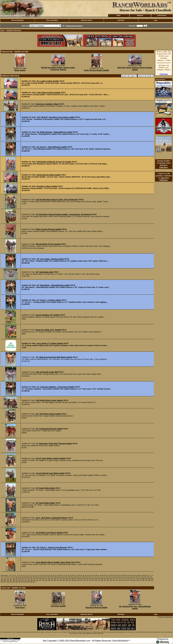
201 (52, 580)
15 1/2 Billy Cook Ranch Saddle (49, 533)
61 (129, 575)
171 (117, 579)
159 (81, 579)
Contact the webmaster (165, 617)
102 (66, 577)
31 (64, 575)
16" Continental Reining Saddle (49, 429)
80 (16, 577)
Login (155, 20)
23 (49, 575)
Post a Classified (52, 20)
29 (60, 575)
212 (84, 580)
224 (120, 580)
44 (92, 575)
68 (144, 575)
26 (54, 575)
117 (110, 577)
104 (71, 577)
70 (148, 575)
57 (120, 575)
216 (96, 580)
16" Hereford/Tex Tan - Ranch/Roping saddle (135, 607)
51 (107, 575)
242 (20, 582)
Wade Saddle (20, 70)
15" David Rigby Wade (45, 488)
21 (45, 575)
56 (118, 575)
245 (28, 582)
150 (55, 579)
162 (90, 579)
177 (134, 579)
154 (67, 579)
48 (101, 575)
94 (46, 577)
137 (17, 579)
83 (23, 577)
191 (22, 580)
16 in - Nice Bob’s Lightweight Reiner (52, 518)
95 (49, 577)
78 (12, 577)
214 (90, 580)
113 (98, 577)
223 (117, 580)
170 (114, 579)
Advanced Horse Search (74, 26)
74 (4, 577)
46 (96, 575)
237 (5, 582)
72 (152, 575)
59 (124, 575)
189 (17, 580)
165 (99, 579)
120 (119, 577)
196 (37, 580)
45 (94, 575)
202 (55, 580)
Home (119, 15)
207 (70, 580)
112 (95, 577)
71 (150, 575)
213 (87, 580)
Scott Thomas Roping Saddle (97, 70)
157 (76, 579)
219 (105, 580)
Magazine (140, 15)
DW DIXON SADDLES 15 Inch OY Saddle (54, 162)
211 (81, 580)
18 (39, 575)
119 (116, 577)
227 (129, 580)
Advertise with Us (86, 20)
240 (14, 582)
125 (133, 577)
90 (38, 577)
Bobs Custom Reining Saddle (48, 229)
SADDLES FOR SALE (14, 30)
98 (55, 577)
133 (5, 579)
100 (60, 577)
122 (124, 577)
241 (17, 582)
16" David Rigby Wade (45, 503)
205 (64, 580)
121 (122, 577)
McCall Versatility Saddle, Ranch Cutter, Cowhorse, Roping (58, 69)
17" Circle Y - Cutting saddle (49, 300)
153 (64, 579)
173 (123, 579)
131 (151, 577)
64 (135, 575)
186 (8, 580)
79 (14, 577)
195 (34, 580)
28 (58, 575)
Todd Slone (20, 607)
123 (127, 577)
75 (6, 577)
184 (2, 580)
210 (78, 580)
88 (34, 577)
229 (134, 580)
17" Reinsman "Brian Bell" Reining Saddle (54, 444)
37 (77, 575)
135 (11, 579)
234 (149, 580)
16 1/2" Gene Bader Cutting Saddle (51, 458)
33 (69, 575)
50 (105, 575)
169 (111, 579)
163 (93, 579)
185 (5, 580)
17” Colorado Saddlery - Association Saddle (56, 387)
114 (101, 577)
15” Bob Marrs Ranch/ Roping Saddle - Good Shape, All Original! (64, 214)
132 (2, 579)
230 (137, 580)
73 (1, 577)
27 (56, 575)
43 (90, 575)
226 (126, 580)
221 (111, 580)
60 (126, 575)
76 (8, 577)
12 (26, 575)
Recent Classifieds (18, 20)
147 (46, 579)
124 (130, 577)
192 (25, 580)
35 (73, 575)
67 (141, 575)
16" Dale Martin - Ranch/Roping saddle (53, 285)
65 (137, 575)
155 (70, 579)
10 (21, 575)
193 (28, 580)
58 (122, 575)
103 (69, 577)
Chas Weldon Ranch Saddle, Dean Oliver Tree (55, 562)
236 (2, 582)
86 (29, 577)
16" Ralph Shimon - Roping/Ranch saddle (55, 132)
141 (28, 579)
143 (34, 579)
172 (120, 579)
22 (47, 575)
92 (42, 577)
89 (36, 577)
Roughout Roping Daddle (97, 607)
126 (136, 577)
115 (104, 577)
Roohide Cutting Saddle (47, 186)
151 (58, 579)
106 (77, 577)
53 (111, 575)
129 (145, 577)
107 (80, 577)
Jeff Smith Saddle (58, 606)
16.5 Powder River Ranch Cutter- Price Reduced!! (57, 200)
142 (31, 579)
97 (53, 577)
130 (148, 577)
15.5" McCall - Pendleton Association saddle (56, 117)
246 (31, 582)
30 (62, 575)
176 (131, 579)
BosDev (5, 642)
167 (105, 579)
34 (71, 575)
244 (25, 582)
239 (11, 582)
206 (67, 580)
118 (113, 577)
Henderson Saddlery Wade (47, 104)
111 (92, 577)
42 (88, 575)
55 (116, 575)
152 (61, 579)
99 (57, 577)
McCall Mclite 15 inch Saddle (48, 244)
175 (129, 579)
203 (58, 580)
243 (22, 582)
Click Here (164, 74)
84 (25, 577)
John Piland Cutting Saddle (48, 93)
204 (61, 580)
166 (102, 579)
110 (89, 577)
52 (109, 575)
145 (40, 579)
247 (34, 582)
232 (143, 580)
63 (133, 575)
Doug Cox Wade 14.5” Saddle (48, 330)
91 (40, 577)
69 (146, 575)
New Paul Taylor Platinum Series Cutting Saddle (135, 69)
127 (139, 577)
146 (43, 579)
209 (76, 580)
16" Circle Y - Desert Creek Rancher (52, 547)
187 (11, 580)
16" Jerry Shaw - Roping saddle (50, 259)
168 (108, 579)
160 (84, 579)
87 (31, 577)
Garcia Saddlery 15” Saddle (48, 315)
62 (131, 575)
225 (123, 580)
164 (96, 579)
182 (149, 579)
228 (131, 580)
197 (40, 580)
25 (51, 575)
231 (140, 580)
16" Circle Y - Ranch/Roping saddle (52, 147)
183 (152, 579)
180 (143, 579)
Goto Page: (4, 575)
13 (28, 575)
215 (93, 580)
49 (103, 575)
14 (30, 575)
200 (49, 580)
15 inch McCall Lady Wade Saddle (50, 473)
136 (14, 579)
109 (86, 577)
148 (49, 579)
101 (63, 577)
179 (140, 579)
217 (99, 580)
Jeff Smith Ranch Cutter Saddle (49, 400)
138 (20, 579)
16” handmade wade (45, 272)
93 (44, 577)
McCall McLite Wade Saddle (49, 175)
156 (73, 579)
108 (83, 577)
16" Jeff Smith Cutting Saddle (48, 414)
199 (46, 580)
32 (66, 575)
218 (102, 580)
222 (114, 580)
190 (20, 580)
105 (74, 577)
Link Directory (162, 15)
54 (114, 575)
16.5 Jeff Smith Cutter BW (47, 372)
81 (19, 577)
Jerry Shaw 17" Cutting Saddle (50, 343)
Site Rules (121, 20)
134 (8, 579)
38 (79, 575)
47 (99, 575)
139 (22, 579)
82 (21, 577)
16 (34, 575)
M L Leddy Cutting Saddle (48, 81)
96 (51, 577)
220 (108, 580)
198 (43, 580)
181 (146, 579)
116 (107, 577)
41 (86, 575)
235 (152, 580)
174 (126, 579)
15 (32, 575)
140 (25, 579)
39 (81, 575)
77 (10, 577)
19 (41, 575)
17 (36, 575)
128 (142, 577)
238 (8, 582)
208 (73, 580)
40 (84, 575)
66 (139, 575)
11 (24, 575)
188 (14, 580)
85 (27, 577)
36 (75, 575)
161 (87, 579)
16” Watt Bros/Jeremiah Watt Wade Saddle (54, 357)
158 (78, 579)
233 (146, 580)
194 (31, 580)
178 (137, 579)
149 (52, 579)
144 (37, 579)
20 (43, 575)
